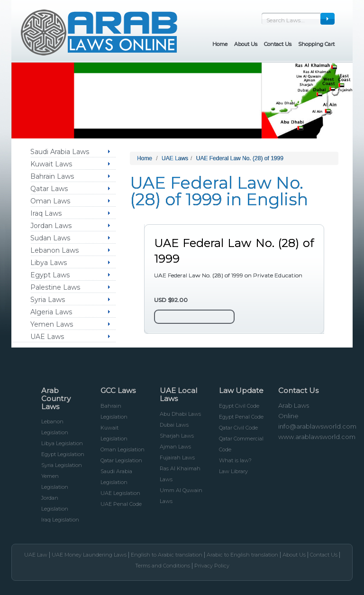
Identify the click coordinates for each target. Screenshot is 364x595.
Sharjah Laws (177, 436)
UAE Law (36, 555)
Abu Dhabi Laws (180, 414)
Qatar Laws (49, 189)
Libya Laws (49, 263)
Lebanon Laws (55, 250)
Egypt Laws (50, 275)
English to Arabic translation (167, 555)
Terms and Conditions (163, 566)
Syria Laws (48, 300)
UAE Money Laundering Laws (89, 555)
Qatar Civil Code (238, 428)
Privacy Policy (212, 566)
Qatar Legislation (121, 460)
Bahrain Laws (52, 176)
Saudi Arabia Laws (60, 152)
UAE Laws (47, 337)
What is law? (235, 460)
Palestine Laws (55, 287)
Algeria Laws (51, 312)
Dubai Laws (174, 425)
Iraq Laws (46, 213)
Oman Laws (50, 201)
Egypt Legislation (63, 454)
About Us (294, 555)
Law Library (233, 471)
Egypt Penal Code (241, 417)
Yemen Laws (52, 324)
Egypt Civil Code (239, 406)
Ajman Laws (175, 447)
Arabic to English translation (242, 555)
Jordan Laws (51, 226)
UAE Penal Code (121, 504)
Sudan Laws (50, 238)
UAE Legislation (120, 493)
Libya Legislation (62, 443)
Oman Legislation (123, 449)
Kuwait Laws (51, 164)
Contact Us (324, 555)
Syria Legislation (62, 465)
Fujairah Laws (177, 458)
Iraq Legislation (60, 520)
